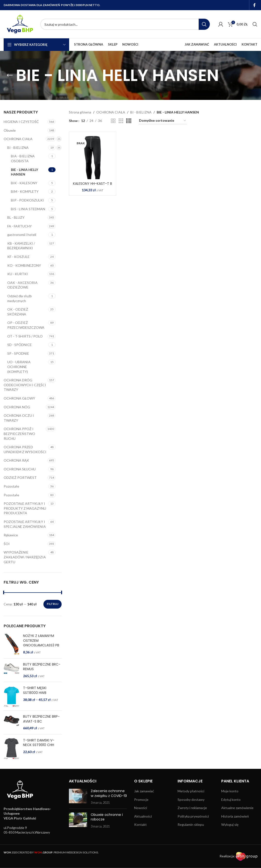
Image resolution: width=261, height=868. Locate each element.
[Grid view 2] (113, 121)
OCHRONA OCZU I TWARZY (19, 418)
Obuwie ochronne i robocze (107, 817)
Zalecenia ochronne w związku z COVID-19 (109, 793)
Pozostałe (11, 486)
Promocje (141, 800)
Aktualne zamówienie (237, 808)
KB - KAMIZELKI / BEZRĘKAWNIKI (21, 246)
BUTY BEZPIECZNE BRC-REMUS (42, 667)
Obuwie (10, 130)
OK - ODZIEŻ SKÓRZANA (18, 312)
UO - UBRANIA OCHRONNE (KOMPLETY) (19, 367)
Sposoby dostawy (191, 800)
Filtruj (53, 604)
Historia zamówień (235, 816)
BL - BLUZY (16, 217)
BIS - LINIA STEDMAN (28, 209)
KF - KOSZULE (18, 257)
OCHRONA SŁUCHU (20, 469)
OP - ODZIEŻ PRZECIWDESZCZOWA (26, 325)
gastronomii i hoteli (22, 235)
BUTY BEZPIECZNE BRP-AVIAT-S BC (41, 719)
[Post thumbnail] (78, 797)
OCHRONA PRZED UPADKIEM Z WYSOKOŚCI (25, 449)
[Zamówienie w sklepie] (163, 121)
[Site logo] (20, 24)
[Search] (125, 24)
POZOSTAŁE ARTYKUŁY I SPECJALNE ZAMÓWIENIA (25, 524)
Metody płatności (191, 791)
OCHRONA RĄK (16, 460)
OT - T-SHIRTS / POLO (25, 336)
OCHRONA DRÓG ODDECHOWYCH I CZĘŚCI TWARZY (25, 385)
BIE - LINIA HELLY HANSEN (24, 172)
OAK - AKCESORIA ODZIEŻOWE (22, 285)
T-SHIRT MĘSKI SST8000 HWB (35, 690)
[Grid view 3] (121, 121)
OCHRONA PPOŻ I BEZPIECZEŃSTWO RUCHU (19, 434)
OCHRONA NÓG (17, 407)
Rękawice (11, 535)
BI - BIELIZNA (18, 148)
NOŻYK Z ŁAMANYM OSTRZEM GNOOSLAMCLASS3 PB (41, 641)
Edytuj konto (231, 800)
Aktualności (143, 816)
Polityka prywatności (193, 816)
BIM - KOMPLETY (25, 191)
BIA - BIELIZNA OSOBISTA (23, 158)
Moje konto (230, 791)
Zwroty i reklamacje (192, 808)
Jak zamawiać (144, 791)
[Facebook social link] (255, 5)
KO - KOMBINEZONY (24, 265)
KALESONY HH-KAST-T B (93, 184)
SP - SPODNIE (18, 353)
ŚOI (7, 544)
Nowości (141, 808)
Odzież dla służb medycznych (20, 298)
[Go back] (10, 75)
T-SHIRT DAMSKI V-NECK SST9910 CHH (39, 743)
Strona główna (80, 112)
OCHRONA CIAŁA (18, 139)
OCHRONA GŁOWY (19, 398)
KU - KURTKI (18, 274)
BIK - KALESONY (24, 183)
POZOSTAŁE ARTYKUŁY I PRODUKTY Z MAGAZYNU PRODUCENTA (25, 508)
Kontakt (140, 824)
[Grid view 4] (129, 121)
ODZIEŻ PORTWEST (20, 478)
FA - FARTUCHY (20, 226)
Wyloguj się (230, 824)
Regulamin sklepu (191, 824)
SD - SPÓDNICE (20, 345)
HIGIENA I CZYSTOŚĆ (21, 122)
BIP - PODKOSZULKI (27, 200)
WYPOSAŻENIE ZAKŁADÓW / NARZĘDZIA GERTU (25, 557)
